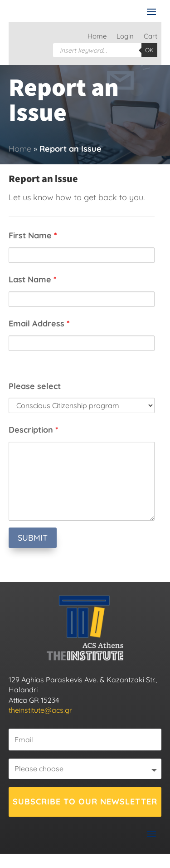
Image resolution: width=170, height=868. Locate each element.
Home (97, 37)
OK (149, 50)
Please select (35, 386)
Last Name (33, 279)
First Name (33, 235)
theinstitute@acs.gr (40, 710)
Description (34, 430)
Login (125, 37)
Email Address (39, 323)
